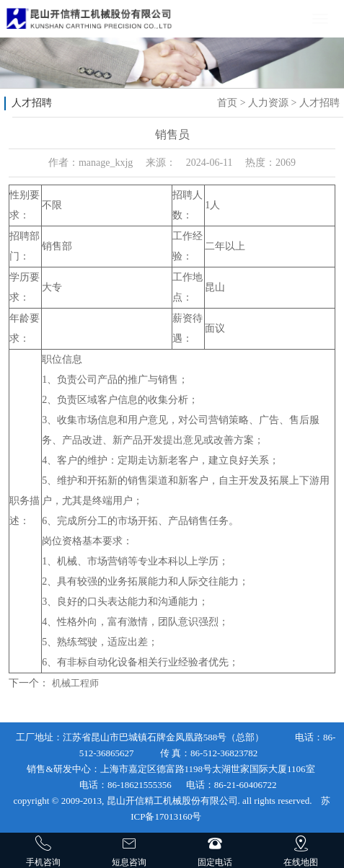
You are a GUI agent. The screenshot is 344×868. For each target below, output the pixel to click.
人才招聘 (319, 103)
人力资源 (268, 103)
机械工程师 (75, 683)
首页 (227, 103)
